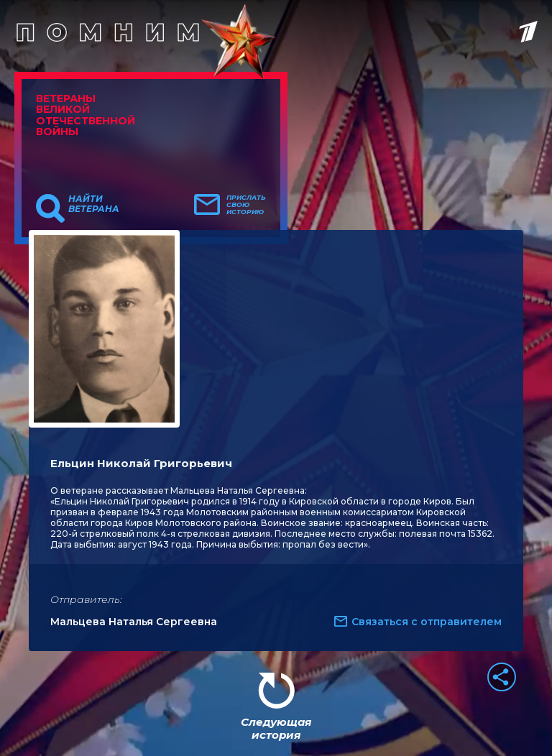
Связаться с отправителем (427, 622)
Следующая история (276, 728)
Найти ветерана (94, 204)
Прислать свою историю (246, 205)
